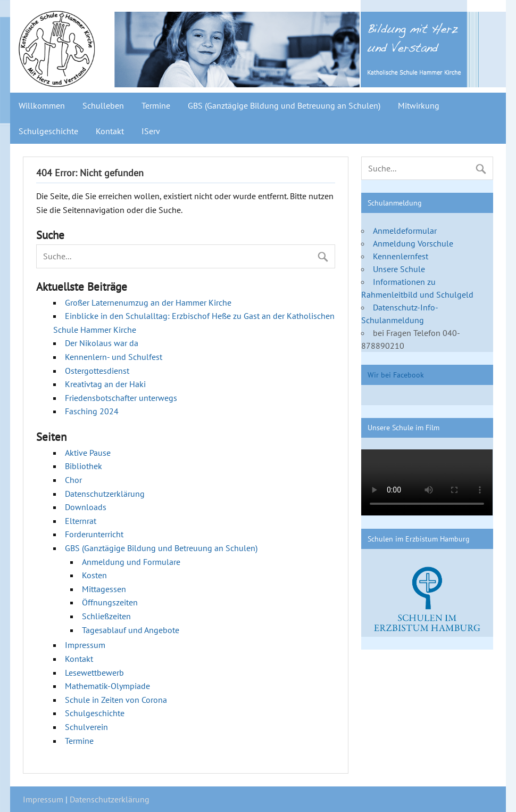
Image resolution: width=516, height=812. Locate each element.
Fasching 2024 (92, 411)
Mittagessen (104, 589)
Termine (156, 105)
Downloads (86, 507)
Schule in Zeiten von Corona (116, 700)
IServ (151, 131)
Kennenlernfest (401, 256)
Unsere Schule (399, 269)
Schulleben (103, 105)
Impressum (85, 645)
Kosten (94, 575)
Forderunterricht (94, 534)
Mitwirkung (419, 105)
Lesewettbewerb (94, 672)
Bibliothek (84, 466)
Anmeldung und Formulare (131, 562)
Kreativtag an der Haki (105, 384)
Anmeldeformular (405, 231)
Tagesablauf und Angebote (131, 630)
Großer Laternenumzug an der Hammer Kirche (148, 302)
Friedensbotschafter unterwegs (121, 398)
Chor (73, 480)
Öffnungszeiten (110, 602)
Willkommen (42, 105)
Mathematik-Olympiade (107, 686)
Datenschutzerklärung (105, 494)
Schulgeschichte (48, 131)
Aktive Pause (88, 453)
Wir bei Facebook (396, 375)
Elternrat (81, 521)
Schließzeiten (106, 616)
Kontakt (110, 131)
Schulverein (86, 727)
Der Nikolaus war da (102, 343)
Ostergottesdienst (97, 371)
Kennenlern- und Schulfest (114, 357)
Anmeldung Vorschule (413, 243)
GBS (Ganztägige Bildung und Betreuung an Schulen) (284, 105)
